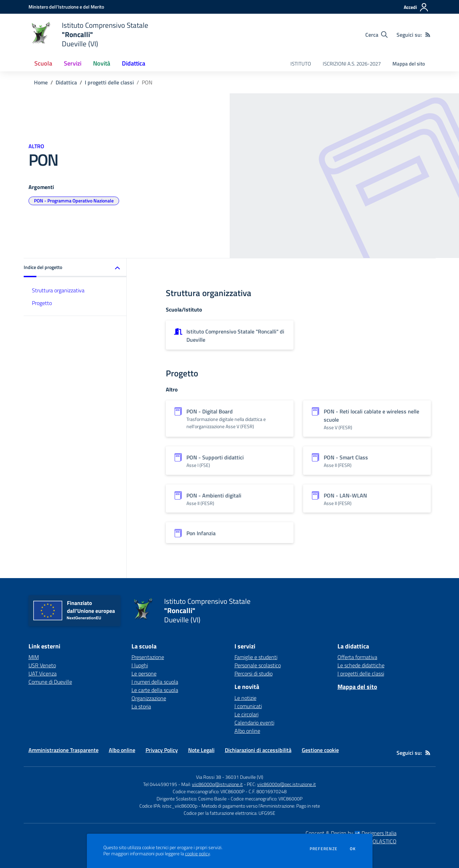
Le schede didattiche (361, 665)
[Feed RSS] (428, 35)
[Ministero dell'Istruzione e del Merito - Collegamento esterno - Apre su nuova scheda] (66, 7)
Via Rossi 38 (209, 777)
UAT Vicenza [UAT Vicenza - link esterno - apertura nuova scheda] (43, 673)
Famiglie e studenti (256, 657)
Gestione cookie (320, 750)
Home (41, 82)
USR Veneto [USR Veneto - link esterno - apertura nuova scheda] (42, 665)
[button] (75, 268)
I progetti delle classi (109, 82)
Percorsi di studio (254, 673)
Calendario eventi (254, 723)
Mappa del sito (409, 64)
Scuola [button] (43, 63)
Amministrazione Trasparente (64, 750)
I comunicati (248, 706)
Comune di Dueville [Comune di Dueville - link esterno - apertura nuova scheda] (50, 682)
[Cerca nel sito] (376, 35)
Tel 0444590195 (160, 784)
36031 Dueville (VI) (244, 777)
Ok (353, 849)
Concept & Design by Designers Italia (351, 833)
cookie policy (197, 854)
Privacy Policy (162, 750)
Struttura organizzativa (58, 290)
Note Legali (201, 750)
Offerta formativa (357, 657)
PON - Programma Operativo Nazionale (74, 201)
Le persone (144, 673)
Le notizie (245, 698)
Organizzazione (149, 698)
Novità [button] (102, 63)
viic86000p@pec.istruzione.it (286, 784)
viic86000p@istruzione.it (217, 784)
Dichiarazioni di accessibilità (258, 750)
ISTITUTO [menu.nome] (301, 64)
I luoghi (140, 665)
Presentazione (148, 657)
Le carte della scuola (155, 690)
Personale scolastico (258, 665)
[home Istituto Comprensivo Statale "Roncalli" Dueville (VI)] (88, 34)
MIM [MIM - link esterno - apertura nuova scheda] (34, 657)
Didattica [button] (134, 63)
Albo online (247, 731)
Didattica (66, 82)
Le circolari (246, 714)
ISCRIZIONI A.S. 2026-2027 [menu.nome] (352, 64)
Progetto (42, 303)
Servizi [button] (73, 63)
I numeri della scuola (155, 682)
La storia (141, 706)
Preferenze (324, 849)
